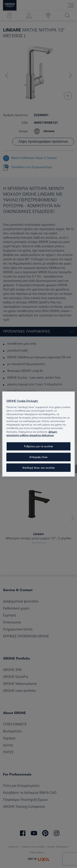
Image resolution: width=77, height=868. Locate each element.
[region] (38, 434)
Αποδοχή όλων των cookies (38, 468)
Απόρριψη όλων (38, 457)
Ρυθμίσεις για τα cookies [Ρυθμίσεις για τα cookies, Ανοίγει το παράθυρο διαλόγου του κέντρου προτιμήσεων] (38, 446)
